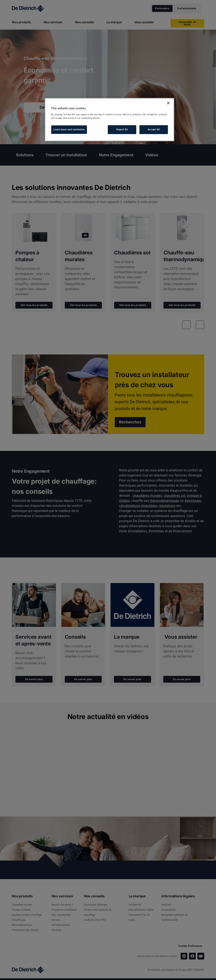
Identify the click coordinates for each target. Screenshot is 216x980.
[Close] (168, 103)
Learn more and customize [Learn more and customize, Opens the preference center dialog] (69, 129)
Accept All (154, 129)
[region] (109, 120)
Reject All (122, 129)
